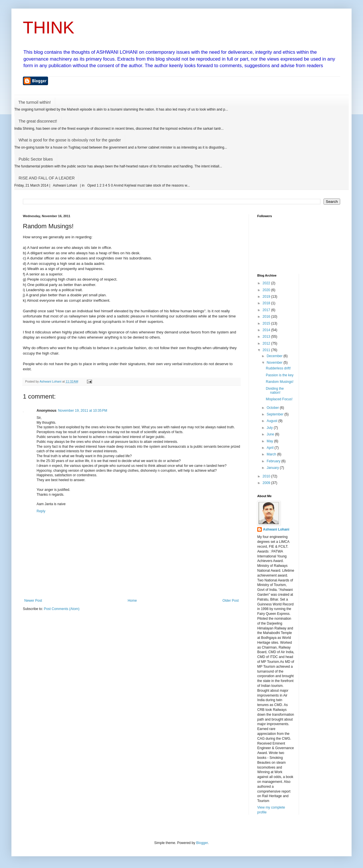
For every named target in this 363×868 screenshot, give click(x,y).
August (273, 421)
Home (132, 601)
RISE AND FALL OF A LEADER (47, 178)
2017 (267, 310)
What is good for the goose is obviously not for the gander (70, 140)
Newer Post (33, 601)
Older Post (231, 601)
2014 (267, 330)
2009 (267, 483)
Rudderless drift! (278, 368)
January (273, 468)
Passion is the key (280, 375)
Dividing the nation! (275, 391)
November (275, 363)
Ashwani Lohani (276, 529)
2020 (267, 290)
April (271, 448)
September (276, 414)
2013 (267, 337)
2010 (267, 476)
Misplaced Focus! (279, 399)
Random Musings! (280, 382)
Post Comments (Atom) (62, 609)
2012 (267, 343)
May (270, 441)
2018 (267, 303)
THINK (49, 28)
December (275, 356)
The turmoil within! (35, 102)
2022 (267, 283)
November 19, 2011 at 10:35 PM (83, 411)
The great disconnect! (38, 121)
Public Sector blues (36, 159)
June (271, 434)
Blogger (202, 843)
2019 (267, 297)
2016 (267, 317)
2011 (267, 350)
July (270, 428)
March (272, 454)
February (274, 461)
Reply (41, 511)
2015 (267, 323)
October (273, 408)
